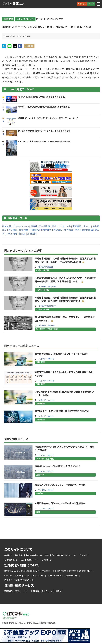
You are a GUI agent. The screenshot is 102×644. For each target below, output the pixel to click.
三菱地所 (34, 230)
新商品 (22, 234)
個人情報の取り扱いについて (64, 555)
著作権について (11, 560)
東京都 (34, 226)
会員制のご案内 (59, 571)
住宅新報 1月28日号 (46, 267)
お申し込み (82, 4)
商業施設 (7, 226)
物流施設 (69, 230)
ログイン (91, 4)
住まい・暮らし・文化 (25, 19)
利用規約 (83, 555)
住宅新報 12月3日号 (46, 326)
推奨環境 (46, 571)
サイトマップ (47, 560)
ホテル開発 (12, 234)
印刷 (31, 46)
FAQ (22, 560)
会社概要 (8, 555)
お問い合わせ (33, 560)
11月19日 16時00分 (46, 381)
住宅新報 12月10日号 (47, 306)
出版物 (58, 591)
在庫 (28, 36)
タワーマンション (21, 226)
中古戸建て (46, 230)
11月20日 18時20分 (46, 359)
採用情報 (19, 555)
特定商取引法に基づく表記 (38, 555)
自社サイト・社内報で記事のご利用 (19, 580)
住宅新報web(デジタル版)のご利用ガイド (22, 571)
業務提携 (32, 234)
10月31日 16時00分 (46, 400)
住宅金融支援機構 (84, 230)
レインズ (21, 36)
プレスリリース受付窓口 (34, 576)
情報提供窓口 (72, 576)
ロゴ (13, 4)
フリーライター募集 (55, 576)
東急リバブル (58, 226)
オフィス (87, 226)
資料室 (18, 576)
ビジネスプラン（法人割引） (80, 571)
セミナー (26, 591)
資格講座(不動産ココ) (42, 591)
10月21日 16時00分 (46, 416)
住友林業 (24, 230)
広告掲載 (8, 576)
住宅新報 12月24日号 (47, 287)
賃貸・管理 (8, 19)
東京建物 (77, 226)
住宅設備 (58, 230)
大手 (68, 226)
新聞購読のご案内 (12, 591)
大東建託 (13, 230)
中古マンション (10, 36)
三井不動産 (45, 226)
